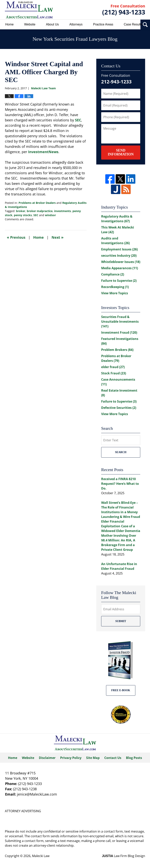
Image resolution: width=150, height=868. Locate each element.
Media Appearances (120, 268)
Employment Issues (119, 249)
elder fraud (113, 367)
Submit (121, 621)
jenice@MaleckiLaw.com (37, 794)
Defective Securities (119, 408)
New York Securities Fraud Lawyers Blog (29, 10)
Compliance (113, 274)
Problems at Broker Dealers (37, 203)
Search (121, 452)
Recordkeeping (115, 287)
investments (62, 211)
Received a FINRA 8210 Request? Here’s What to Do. (120, 484)
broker (21, 211)
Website (30, 24)
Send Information (121, 152)
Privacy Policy (71, 758)
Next (58, 237)
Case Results (133, 24)
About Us (52, 24)
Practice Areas (103, 24)
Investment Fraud (119, 332)
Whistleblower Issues (121, 262)
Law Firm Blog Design (124, 856)
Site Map (93, 758)
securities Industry (119, 256)
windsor (50, 215)
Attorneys (76, 24)
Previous (16, 237)
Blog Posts (134, 758)
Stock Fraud (114, 373)
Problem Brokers (117, 350)
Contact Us (113, 758)
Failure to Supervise (119, 281)
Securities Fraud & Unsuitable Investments (120, 322)
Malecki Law (41, 856)
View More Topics (115, 293)
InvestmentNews (43, 152)
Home (9, 24)
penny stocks (23, 215)
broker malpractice (40, 211)
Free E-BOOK (121, 690)
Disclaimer (47, 758)
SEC (78, 120)
